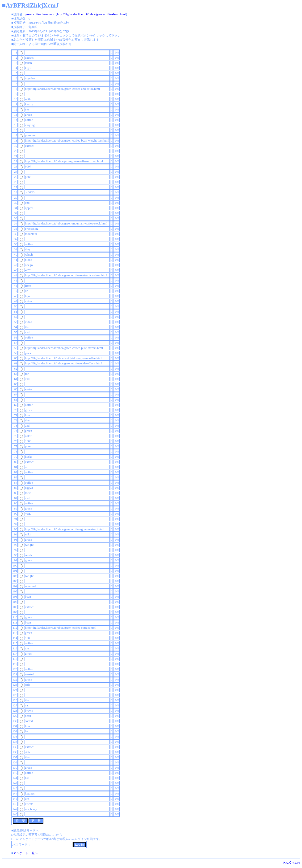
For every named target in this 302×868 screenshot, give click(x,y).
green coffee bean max (40, 14)
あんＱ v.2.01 (291, 862)
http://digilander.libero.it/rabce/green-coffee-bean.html (91, 14)
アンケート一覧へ (25, 853)
